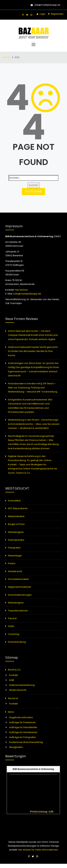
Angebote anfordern (21, 717)
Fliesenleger (15, 556)
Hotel (11, 626)
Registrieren (57, 14)
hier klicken (21, 290)
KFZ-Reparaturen (18, 508)
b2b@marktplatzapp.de (45, 5)
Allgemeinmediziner (20, 587)
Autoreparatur (16, 540)
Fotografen (14, 548)
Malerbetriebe (16, 516)
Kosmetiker (14, 501)
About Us (13, 698)
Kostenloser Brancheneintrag (26, 742)
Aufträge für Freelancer (22, 722)
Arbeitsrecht (15, 571)
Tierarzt (12, 618)
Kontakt (13, 675)
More (11, 712)
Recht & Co (14, 670)
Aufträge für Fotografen (23, 737)
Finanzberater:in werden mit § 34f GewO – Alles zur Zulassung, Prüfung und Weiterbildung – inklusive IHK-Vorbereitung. (33, 388)
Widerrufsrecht (18, 690)
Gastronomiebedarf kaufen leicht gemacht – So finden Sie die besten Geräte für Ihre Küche (34, 351)
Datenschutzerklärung (22, 685)
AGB (12, 680)
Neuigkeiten (16, 747)
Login (42, 14)
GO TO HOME (33, 192)
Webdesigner (16, 532)
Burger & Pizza (16, 524)
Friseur (12, 563)
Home (7, 57)
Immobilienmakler (18, 579)
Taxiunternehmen (18, 611)
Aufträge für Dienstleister (23, 727)
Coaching (14, 634)
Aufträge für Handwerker (23, 732)
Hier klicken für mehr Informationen (38, 850)
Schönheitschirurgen (20, 595)
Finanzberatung (17, 642)
